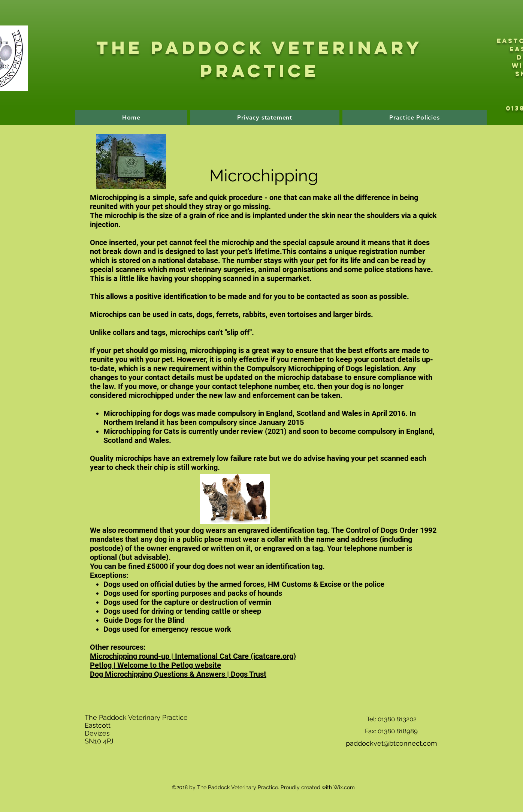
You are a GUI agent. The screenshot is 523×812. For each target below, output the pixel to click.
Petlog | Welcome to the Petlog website (155, 665)
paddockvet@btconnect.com (392, 743)
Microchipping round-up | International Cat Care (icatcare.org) (193, 656)
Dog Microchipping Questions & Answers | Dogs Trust (178, 674)
